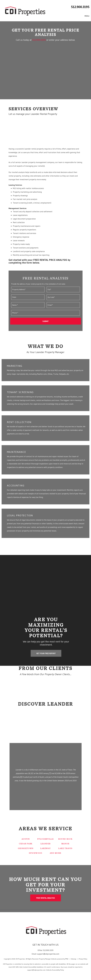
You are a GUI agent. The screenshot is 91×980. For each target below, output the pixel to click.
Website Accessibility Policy (55, 970)
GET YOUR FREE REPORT (46, 653)
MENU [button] (87, 16)
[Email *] (63, 305)
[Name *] (28, 305)
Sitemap (74, 959)
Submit (46, 321)
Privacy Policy (83, 959)
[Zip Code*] (63, 297)
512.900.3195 (80, 7)
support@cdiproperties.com (48, 954)
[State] (28, 297)
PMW (67, 959)
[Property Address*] (28, 289)
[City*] (63, 289)
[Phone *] (46, 313)
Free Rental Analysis (46, 898)
